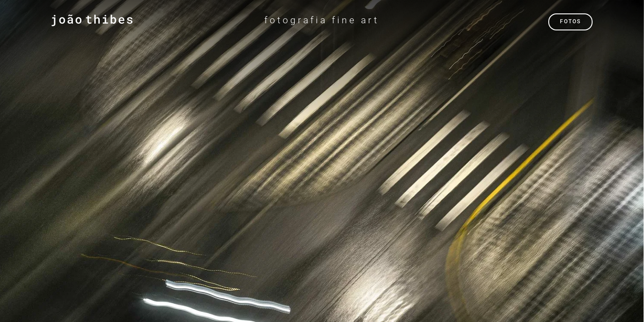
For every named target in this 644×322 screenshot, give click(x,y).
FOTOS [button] (570, 21)
